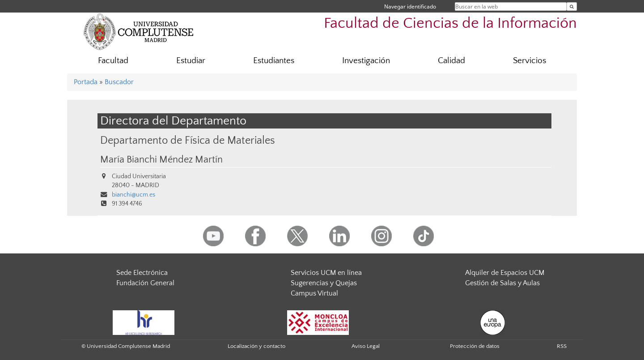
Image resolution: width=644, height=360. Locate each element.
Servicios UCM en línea (326, 273)
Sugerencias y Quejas (324, 283)
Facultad (113, 61)
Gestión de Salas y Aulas (502, 283)
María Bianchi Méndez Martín (161, 160)
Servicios (530, 61)
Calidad (451, 61)
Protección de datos (475, 346)
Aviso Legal (366, 346)
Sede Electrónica (142, 273)
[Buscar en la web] (572, 6)
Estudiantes (274, 61)
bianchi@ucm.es (133, 195)
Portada (86, 82)
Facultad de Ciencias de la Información (450, 24)
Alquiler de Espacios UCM (505, 273)
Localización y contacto (256, 346)
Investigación (366, 61)
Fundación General (145, 283)
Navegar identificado (410, 6)
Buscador (119, 82)
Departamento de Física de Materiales (188, 140)
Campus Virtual (314, 293)
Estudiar (191, 61)
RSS (562, 346)
